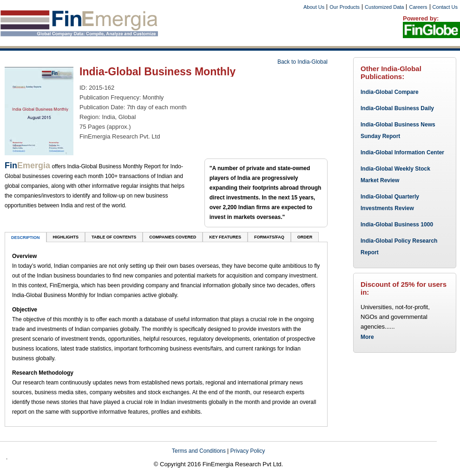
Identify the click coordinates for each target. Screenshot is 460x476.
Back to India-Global (302, 62)
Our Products (345, 7)
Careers (418, 7)
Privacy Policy (248, 451)
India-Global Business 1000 (397, 225)
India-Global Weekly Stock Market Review (395, 175)
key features (225, 237)
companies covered (173, 237)
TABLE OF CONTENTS (114, 237)
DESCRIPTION (26, 238)
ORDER (305, 237)
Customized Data (384, 7)
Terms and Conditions (199, 451)
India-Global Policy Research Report (399, 247)
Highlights (66, 237)
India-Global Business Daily (397, 108)
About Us (314, 7)
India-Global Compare (390, 92)
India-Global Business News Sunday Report (398, 130)
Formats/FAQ (269, 237)
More (367, 337)
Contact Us (445, 7)
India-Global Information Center (402, 152)
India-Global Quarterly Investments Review (390, 202)
